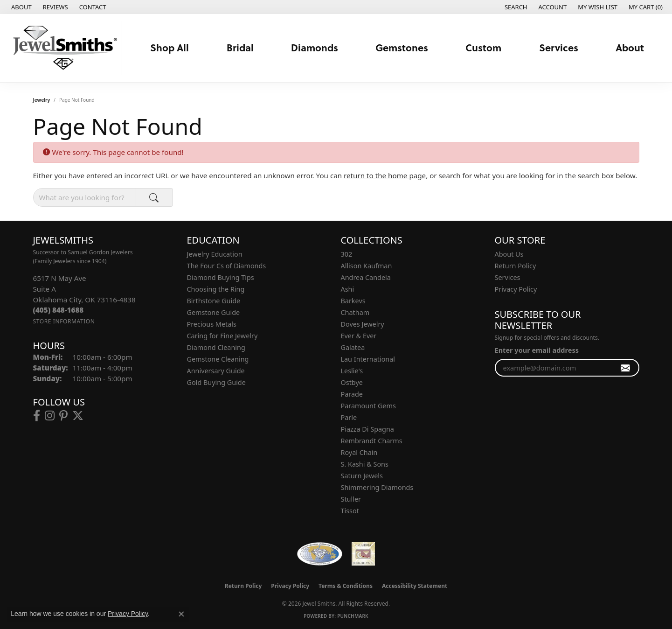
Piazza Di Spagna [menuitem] (367, 429)
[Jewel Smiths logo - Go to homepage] (63, 48)
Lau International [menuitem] (368, 359)
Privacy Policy (516, 289)
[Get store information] (64, 321)
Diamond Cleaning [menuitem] (216, 347)
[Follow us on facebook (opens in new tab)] (37, 416)
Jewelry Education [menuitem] (215, 254)
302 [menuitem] (347, 254)
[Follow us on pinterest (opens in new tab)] (63, 416)
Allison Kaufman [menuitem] (367, 266)
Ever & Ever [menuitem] (359, 336)
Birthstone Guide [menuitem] (214, 301)
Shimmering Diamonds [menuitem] (377, 487)
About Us (509, 254)
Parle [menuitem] (349, 417)
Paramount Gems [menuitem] (368, 406)
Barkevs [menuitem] (353, 301)
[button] (515, 7)
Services (559, 47)
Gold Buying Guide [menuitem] (216, 382)
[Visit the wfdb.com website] (320, 554)
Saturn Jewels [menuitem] (362, 476)
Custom (483, 47)
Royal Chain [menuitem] (359, 452)
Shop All (170, 47)
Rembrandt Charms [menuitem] (372, 441)
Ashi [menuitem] (348, 289)
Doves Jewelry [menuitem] (363, 324)
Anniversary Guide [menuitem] (216, 371)
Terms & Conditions (346, 586)
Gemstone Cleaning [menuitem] (218, 359)
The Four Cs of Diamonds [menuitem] (227, 266)
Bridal (240, 47)
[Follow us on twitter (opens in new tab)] (78, 416)
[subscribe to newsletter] (626, 368)
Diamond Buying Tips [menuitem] (221, 277)
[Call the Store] (59, 310)
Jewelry (42, 100)
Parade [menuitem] (352, 394)
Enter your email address (537, 350)
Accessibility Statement (415, 586)
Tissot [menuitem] (350, 511)
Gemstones (402, 47)
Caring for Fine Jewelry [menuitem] (222, 336)
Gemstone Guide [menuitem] (214, 312)
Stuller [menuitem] (351, 499)
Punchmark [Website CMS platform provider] (353, 616)
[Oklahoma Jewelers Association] (363, 554)
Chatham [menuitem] (355, 312)
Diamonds (315, 47)
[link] (21, 7)
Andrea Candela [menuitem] (366, 277)
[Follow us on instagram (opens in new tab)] (50, 416)
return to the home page (385, 175)
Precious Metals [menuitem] (212, 324)
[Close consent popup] (181, 614)
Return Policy (516, 266)
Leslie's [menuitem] (352, 371)
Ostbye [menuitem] (352, 382)
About (630, 47)
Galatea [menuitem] (353, 347)
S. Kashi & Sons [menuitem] (365, 464)
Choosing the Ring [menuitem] (216, 289)
